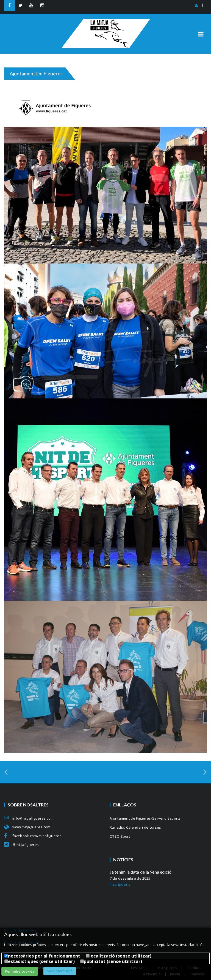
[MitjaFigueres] (106, 22)
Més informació (60, 971)
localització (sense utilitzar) (120, 956)
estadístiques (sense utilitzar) (41, 961)
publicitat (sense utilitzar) (113, 961)
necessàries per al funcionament (44, 956)
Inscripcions (120, 884)
